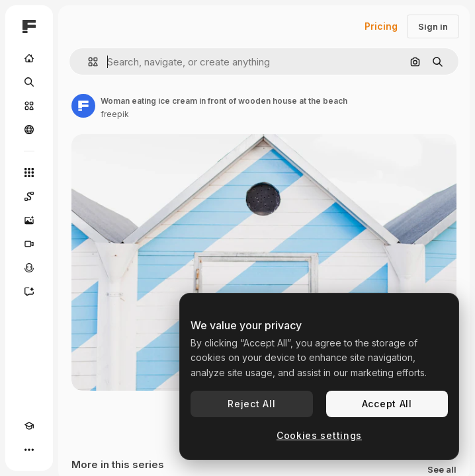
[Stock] (29, 106)
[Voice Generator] (29, 268)
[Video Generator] (29, 244)
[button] (88, 62)
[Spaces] (29, 196)
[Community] (29, 130)
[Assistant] (29, 292)
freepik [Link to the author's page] (115, 114)
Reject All (251, 404)
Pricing (381, 26)
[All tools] (29, 173)
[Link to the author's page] (83, 106)
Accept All (387, 404)
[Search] (29, 82)
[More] (29, 450)
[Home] (29, 58)
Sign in (433, 26)
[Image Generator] (29, 220)
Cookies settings (319, 435)
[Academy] (29, 426)
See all (442, 470)
